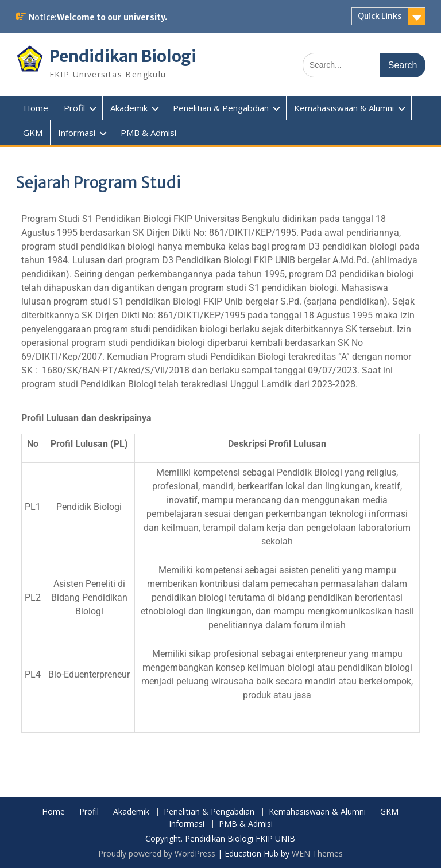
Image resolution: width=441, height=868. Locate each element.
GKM (33, 133)
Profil (74, 108)
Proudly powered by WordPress (157, 853)
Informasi (77, 133)
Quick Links (380, 16)
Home (36, 108)
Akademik (129, 108)
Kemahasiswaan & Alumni (344, 108)
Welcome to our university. (112, 17)
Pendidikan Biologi (123, 56)
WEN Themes (317, 853)
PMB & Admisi (148, 133)
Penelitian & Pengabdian (221, 108)
